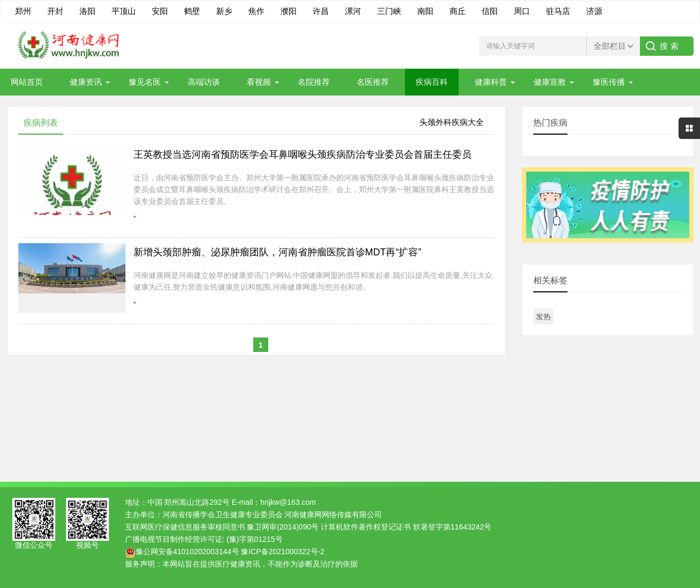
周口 (522, 11)
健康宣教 (550, 82)
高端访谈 (204, 82)
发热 (543, 317)
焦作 (256, 11)
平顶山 (124, 11)
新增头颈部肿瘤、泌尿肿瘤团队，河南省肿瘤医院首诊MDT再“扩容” (278, 252)
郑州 (23, 11)
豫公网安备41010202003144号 (187, 552)
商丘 (458, 11)
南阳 (425, 11)
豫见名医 (145, 82)
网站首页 (27, 82)
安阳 (160, 11)
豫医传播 (609, 82)
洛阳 (87, 11)
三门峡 (389, 11)
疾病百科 (432, 82)
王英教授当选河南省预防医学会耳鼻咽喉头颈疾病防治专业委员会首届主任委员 (303, 155)
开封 (55, 11)
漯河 (353, 11)
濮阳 (289, 11)
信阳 (490, 11)
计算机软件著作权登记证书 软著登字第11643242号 (406, 527)
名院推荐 (314, 82)
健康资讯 (86, 82)
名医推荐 (373, 82)
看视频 (259, 82)
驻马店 (558, 11)
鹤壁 (192, 11)
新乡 (224, 11)
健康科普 (491, 82)
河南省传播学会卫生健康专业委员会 (223, 514)
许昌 (321, 11)
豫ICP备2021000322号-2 (283, 552)
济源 (594, 11)
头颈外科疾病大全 (452, 122)
